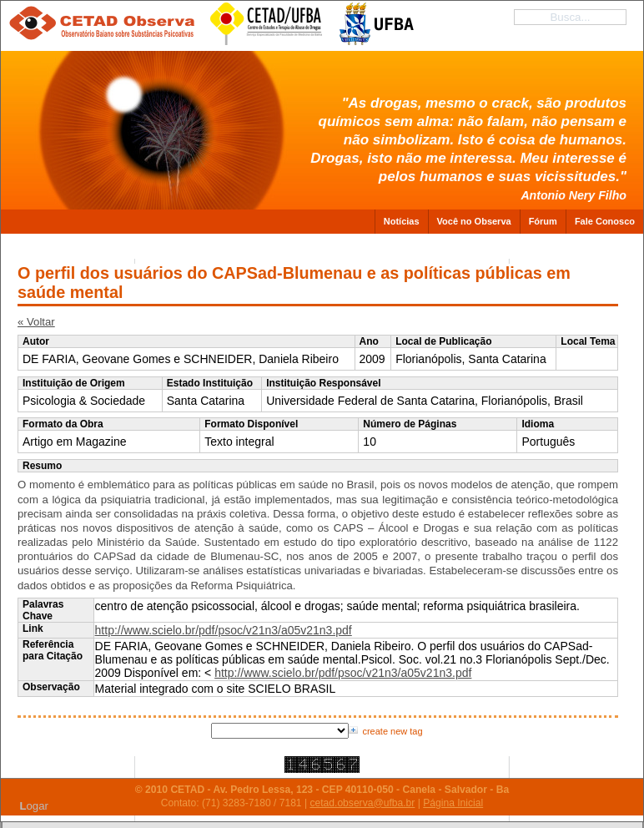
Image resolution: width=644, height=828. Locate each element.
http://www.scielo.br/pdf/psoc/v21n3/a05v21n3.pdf (224, 630)
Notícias (402, 221)
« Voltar (36, 322)
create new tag (392, 731)
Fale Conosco (605, 221)
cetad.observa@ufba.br (362, 803)
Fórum (543, 221)
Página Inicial (453, 803)
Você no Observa (474, 221)
